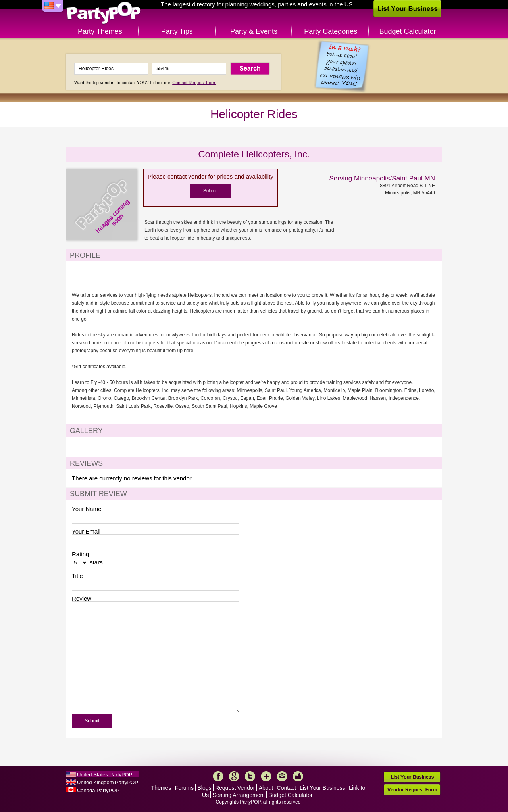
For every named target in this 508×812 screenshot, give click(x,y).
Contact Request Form (194, 83)
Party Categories (331, 31)
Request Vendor (235, 788)
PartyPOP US (104, 13)
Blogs (205, 788)
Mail (282, 776)
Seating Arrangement (239, 795)
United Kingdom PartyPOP (108, 782)
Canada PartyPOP (98, 790)
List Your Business (322, 788)
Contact (287, 788)
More (266, 776)
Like (298, 776)
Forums (184, 788)
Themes (161, 788)
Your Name (87, 509)
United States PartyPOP (105, 775)
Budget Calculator (408, 31)
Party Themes (100, 31)
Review (82, 598)
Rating (80, 554)
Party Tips (177, 31)
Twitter (250, 776)
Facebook (218, 776)
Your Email (86, 531)
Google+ (234, 776)
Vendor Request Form (412, 790)
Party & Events (254, 31)
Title (77, 576)
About (266, 788)
